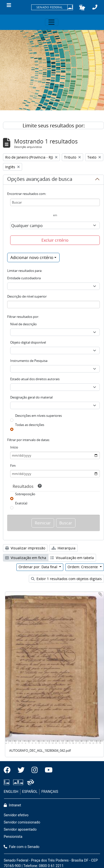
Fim (13, 466)
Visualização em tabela (72, 558)
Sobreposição (25, 494)
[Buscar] (55, 202)
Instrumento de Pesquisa (29, 361)
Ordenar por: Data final (38, 567)
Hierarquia (64, 548)
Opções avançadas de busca (40, 180)
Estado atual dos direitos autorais (35, 379)
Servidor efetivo (16, 815)
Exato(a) (21, 503)
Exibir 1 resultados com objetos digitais (66, 579)
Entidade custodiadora (24, 278)
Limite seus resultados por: (54, 126)
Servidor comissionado (22, 822)
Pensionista (13, 837)
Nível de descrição (23, 324)
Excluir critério (55, 240)
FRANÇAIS (50, 792)
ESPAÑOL (30, 792)
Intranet (12, 805)
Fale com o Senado (22, 847)
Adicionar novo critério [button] (32, 258)
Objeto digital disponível (28, 342)
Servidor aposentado (20, 830)
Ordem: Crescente (83, 567)
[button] (82, 7)
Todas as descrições (30, 425)
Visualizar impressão (25, 548)
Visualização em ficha (26, 558)
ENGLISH (11, 792)
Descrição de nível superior (27, 296)
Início (14, 447)
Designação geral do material (31, 397)
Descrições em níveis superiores (38, 416)
